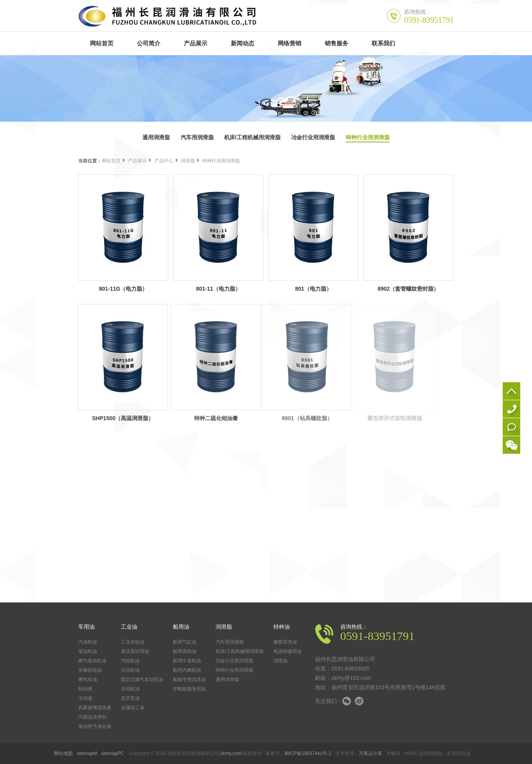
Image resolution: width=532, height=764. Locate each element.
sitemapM (87, 753)
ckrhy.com (231, 753)
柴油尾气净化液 (95, 726)
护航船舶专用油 (189, 689)
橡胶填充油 (285, 642)
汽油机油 (88, 642)
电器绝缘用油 (288, 651)
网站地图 (63, 753)
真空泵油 (130, 698)
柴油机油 (88, 651)
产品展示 (137, 161)
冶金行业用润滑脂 (313, 137)
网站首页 (111, 161)
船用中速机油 (187, 661)
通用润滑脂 (156, 137)
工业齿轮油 (133, 642)
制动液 (85, 689)
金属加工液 (133, 708)
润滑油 (280, 661)
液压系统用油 (135, 651)
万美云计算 (370, 753)
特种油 (282, 627)
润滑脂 (188, 161)
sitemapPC (112, 753)
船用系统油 (185, 651)
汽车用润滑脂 (197, 137)
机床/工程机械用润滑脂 (252, 137)
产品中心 (164, 161)
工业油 (129, 627)
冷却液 (85, 698)
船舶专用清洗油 (189, 680)
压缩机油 (130, 689)
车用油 (86, 627)
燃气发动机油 (92, 661)
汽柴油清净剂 (92, 717)
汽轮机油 (130, 661)
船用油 (181, 627)
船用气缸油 (185, 642)
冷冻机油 (130, 670)
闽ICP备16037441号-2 (308, 753)
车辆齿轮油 (90, 670)
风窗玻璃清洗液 (95, 708)
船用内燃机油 (187, 670)
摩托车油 (88, 680)
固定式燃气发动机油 (142, 680)
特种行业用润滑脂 (368, 137)
